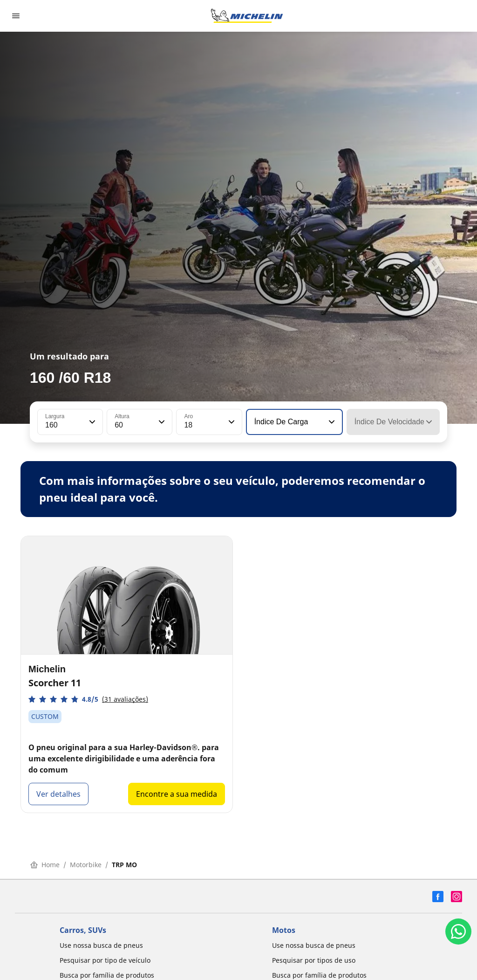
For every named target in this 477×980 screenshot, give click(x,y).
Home (45, 865)
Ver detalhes (58, 794)
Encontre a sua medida (177, 794)
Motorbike (86, 865)
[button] (91, 422)
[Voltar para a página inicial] (247, 16)
